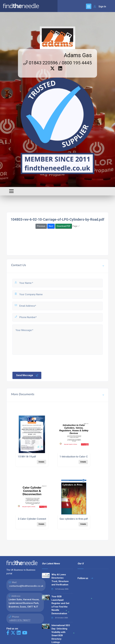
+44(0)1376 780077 (20, 620)
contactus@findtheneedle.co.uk (26, 586)
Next (51, 226)
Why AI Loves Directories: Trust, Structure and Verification (60, 580)
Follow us (85, 578)
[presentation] (35, 363)
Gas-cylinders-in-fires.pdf (74, 519)
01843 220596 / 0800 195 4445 (57, 63)
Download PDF (64, 226)
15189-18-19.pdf (27, 457)
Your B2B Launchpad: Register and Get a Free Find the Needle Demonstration (60, 605)
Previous (41, 226)
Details (41, 462)
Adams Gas (78, 55)
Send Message (27, 375)
